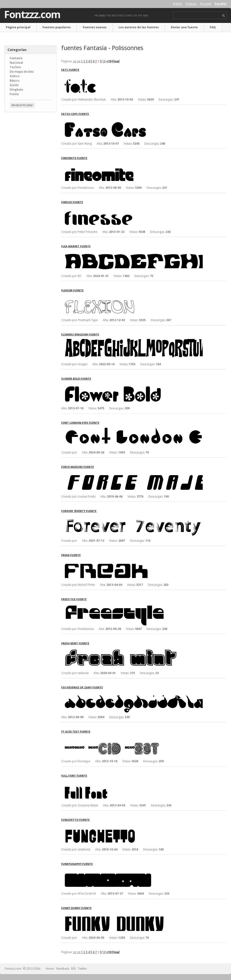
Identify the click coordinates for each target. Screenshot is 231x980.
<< (75, 61)
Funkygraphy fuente (77, 864)
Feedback (63, 969)
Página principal (18, 27)
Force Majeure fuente (78, 467)
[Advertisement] (31, 144)
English (177, 4)
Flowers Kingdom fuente (80, 334)
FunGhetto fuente (75, 820)
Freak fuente (71, 555)
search (224, 16)
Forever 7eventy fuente (79, 511)
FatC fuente (70, 70)
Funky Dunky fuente (76, 908)
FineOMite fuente (74, 158)
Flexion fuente (72, 290)
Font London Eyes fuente (80, 423)
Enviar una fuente (184, 27)
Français (191, 4)
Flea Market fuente (76, 246)
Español (221, 4)
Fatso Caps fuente (75, 114)
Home (50, 969)
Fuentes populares (57, 27)
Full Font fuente (74, 776)
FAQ (213, 27)
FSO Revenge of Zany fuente (82, 687)
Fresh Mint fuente (75, 643)
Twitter (82, 969)
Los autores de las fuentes (139, 27)
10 (104, 61)
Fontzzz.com (32, 14)
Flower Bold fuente (76, 379)
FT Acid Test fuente (76, 731)
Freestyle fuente (74, 599)
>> (79, 61)
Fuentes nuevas (95, 27)
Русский (206, 4)
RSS (73, 969)
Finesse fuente (72, 202)
